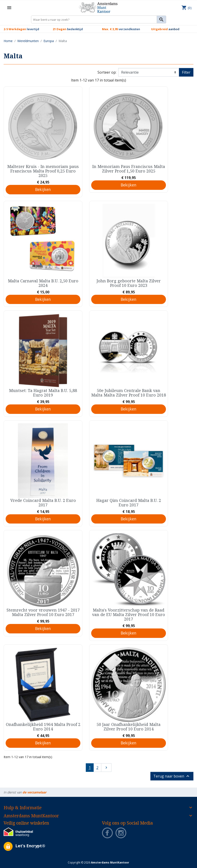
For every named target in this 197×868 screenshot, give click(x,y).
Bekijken (43, 189)
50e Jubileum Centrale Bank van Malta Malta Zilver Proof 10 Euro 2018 (129, 393)
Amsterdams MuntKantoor (31, 816)
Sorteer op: (107, 72)
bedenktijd (68, 29)
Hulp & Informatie (23, 808)
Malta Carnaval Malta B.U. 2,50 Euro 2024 (43, 283)
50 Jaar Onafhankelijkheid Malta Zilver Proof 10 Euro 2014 (129, 727)
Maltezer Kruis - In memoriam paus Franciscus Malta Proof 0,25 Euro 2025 (43, 171)
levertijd (21, 29)
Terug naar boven (172, 776)
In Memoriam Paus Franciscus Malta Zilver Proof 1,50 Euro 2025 (129, 169)
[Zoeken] (99, 19)
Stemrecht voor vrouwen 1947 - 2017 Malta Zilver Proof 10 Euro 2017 (43, 612)
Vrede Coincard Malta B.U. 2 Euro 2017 (43, 503)
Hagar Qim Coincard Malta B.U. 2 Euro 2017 (129, 503)
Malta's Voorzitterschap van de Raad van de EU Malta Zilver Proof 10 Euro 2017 (129, 614)
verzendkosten (121, 29)
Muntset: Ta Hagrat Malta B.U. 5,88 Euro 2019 (43, 393)
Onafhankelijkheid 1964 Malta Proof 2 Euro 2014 (43, 727)
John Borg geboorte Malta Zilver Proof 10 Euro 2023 (129, 283)
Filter (186, 72)
